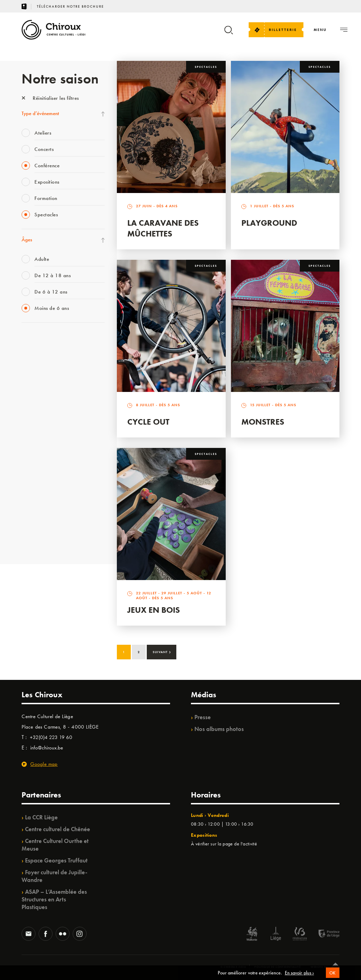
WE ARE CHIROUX (42, 497)
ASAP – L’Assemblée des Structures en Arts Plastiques (54, 899)
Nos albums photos (219, 729)
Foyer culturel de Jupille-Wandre (54, 876)
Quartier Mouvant (41, 440)
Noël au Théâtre (38, 483)
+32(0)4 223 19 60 (51, 737)
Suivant (162, 651)
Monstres (263, 422)
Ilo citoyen (32, 468)
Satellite (30, 397)
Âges (27, 240)
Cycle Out (148, 422)
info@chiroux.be (47, 748)
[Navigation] (320, 30)
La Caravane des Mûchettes (163, 228)
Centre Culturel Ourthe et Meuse (55, 845)
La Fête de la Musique (44, 340)
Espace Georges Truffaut (56, 860)
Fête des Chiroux (39, 540)
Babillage (31, 369)
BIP (25, 411)
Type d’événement (40, 113)
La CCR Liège (41, 817)
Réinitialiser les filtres (50, 98)
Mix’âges (31, 383)
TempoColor (34, 511)
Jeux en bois (154, 610)
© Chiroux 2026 (233, 967)
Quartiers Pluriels (39, 454)
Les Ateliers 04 (37, 426)
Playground (269, 223)
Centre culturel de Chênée (58, 829)
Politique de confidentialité (277, 967)
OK (332, 975)
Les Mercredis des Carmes (48, 354)
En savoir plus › (299, 975)
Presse (203, 717)
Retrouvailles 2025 (42, 525)
